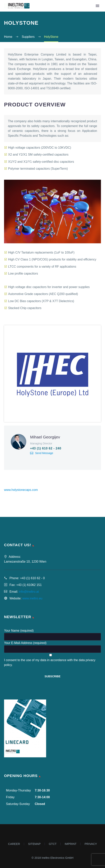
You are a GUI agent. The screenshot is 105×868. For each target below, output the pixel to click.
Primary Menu (97, 6)
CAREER (14, 844)
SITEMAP (34, 844)
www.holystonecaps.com (21, 490)
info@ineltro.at (29, 592)
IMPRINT (71, 844)
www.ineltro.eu (32, 598)
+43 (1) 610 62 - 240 (46, 449)
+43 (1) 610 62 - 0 (32, 578)
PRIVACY (91, 844)
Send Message (44, 453)
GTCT (53, 844)
